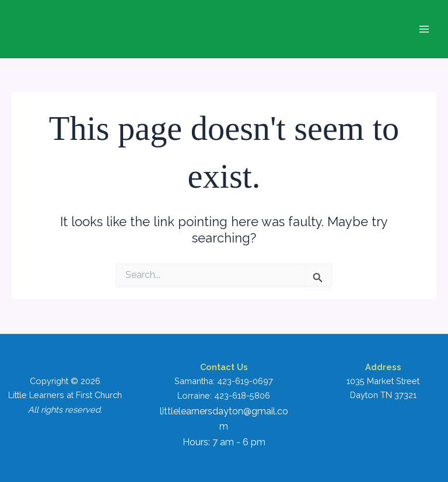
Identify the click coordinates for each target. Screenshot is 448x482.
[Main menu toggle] (424, 29)
